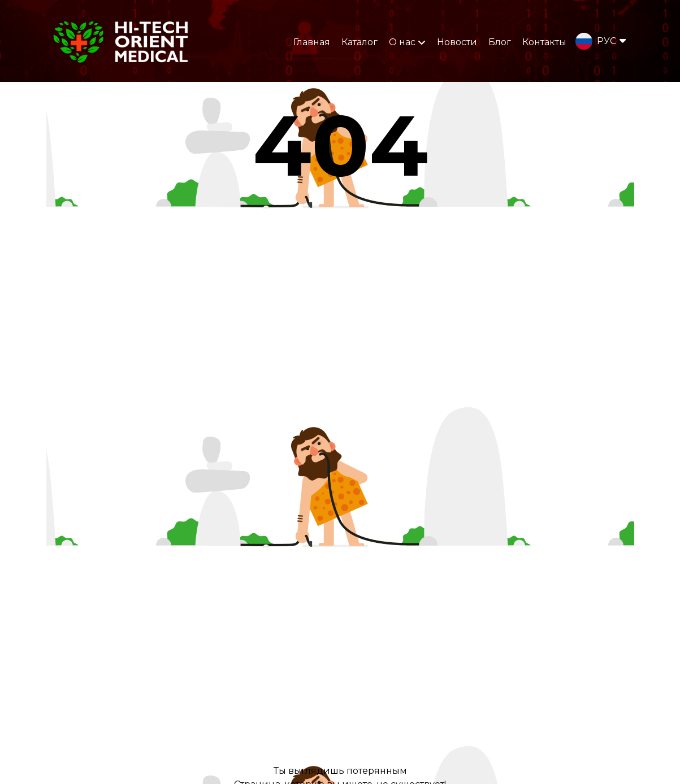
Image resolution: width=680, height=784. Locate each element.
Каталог (360, 42)
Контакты (544, 42)
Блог (500, 42)
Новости (457, 42)
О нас (407, 42)
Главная (312, 42)
